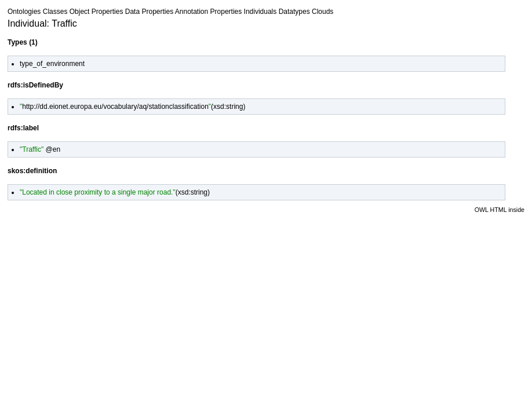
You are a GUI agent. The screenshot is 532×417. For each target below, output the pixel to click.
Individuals (260, 12)
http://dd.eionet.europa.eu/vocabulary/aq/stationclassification (115, 107)
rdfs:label (23, 128)
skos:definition (32, 171)
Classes (55, 12)
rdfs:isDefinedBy (35, 85)
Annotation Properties (208, 12)
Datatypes (294, 12)
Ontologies (24, 12)
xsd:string (228, 107)
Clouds (323, 12)
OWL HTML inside (500, 210)
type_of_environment (52, 64)
